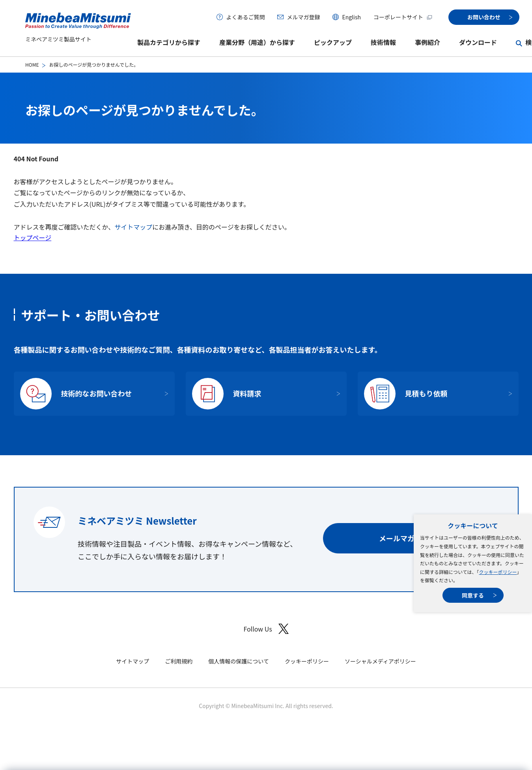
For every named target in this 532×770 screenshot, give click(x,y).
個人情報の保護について (239, 661)
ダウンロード (478, 42)
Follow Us (266, 629)
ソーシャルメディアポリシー (380, 661)
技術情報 (383, 42)
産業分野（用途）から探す (257, 42)
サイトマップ (133, 227)
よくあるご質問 (245, 17)
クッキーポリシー (498, 572)
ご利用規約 (179, 661)
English (351, 17)
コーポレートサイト (403, 17)
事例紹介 (427, 42)
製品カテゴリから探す (169, 42)
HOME (32, 64)
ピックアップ (333, 42)
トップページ (33, 237)
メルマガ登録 (303, 17)
